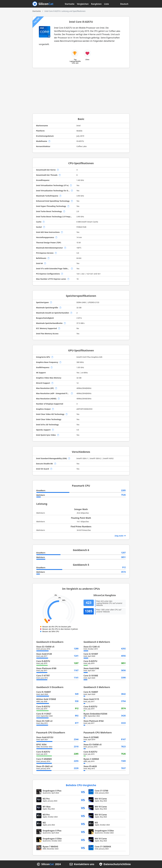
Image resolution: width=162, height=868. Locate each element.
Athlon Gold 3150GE (46, 699)
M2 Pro (46, 799)
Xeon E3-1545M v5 (45, 647)
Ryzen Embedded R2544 (95, 714)
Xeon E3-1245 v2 (44, 721)
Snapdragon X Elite (104, 831)
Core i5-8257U (43, 661)
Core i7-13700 (102, 791)
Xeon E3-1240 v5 (92, 647)
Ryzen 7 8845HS (50, 847)
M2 (44, 823)
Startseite (70, 4)
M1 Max (47, 807)
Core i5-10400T (44, 692)
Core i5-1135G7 (44, 714)
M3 (96, 823)
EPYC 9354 (41, 745)
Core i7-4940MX (44, 759)
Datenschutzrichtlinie (117, 864)
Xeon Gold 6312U (45, 737)
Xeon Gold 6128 (44, 654)
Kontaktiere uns (84, 864)
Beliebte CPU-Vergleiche (81, 785)
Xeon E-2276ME (91, 737)
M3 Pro (46, 815)
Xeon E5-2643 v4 (44, 766)
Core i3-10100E (91, 676)
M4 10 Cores (101, 799)
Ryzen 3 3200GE (91, 759)
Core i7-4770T (43, 676)
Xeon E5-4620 (90, 766)
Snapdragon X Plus (52, 791)
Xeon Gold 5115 (91, 699)
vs (83, 792)
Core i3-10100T (91, 654)
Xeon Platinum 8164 (94, 721)
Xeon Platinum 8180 (46, 668)
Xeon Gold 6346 (91, 668)
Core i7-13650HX (103, 847)
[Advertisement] (81, 91)
